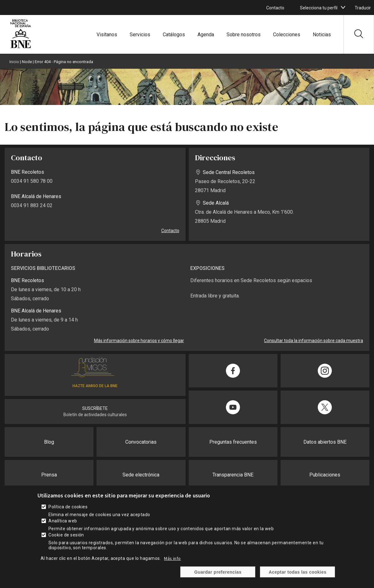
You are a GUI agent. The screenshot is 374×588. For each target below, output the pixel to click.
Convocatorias (141, 442)
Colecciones (287, 35)
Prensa (49, 475)
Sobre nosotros (244, 35)
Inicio (14, 62)
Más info (172, 558)
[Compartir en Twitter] (325, 407)
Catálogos (174, 35)
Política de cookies (68, 507)
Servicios (140, 35)
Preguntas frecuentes (233, 442)
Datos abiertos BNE (325, 442)
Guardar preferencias (218, 572)
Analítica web (63, 521)
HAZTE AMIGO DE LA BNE (95, 386)
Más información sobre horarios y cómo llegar (139, 341)
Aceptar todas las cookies (298, 572)
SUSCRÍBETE (95, 408)
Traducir (363, 8)
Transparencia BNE (233, 475)
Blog (49, 442)
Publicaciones (325, 475)
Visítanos (107, 35)
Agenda (206, 35)
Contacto (275, 8)
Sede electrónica (141, 475)
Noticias (322, 35)
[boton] (343, 7)
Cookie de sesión (66, 535)
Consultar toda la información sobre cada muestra (314, 341)
